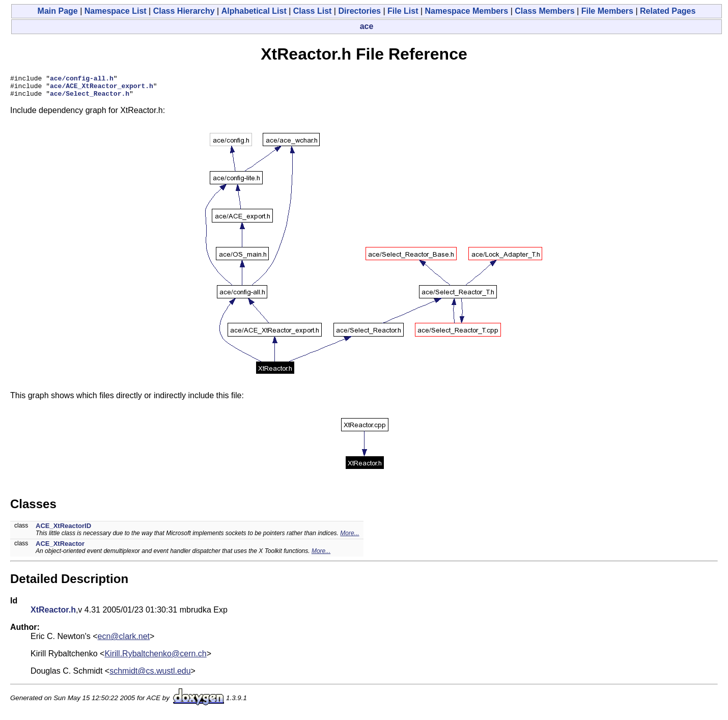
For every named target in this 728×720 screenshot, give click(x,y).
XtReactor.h (53, 614)
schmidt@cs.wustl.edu (150, 675)
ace (367, 26)
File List (403, 11)
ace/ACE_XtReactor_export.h (102, 89)
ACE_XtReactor (60, 548)
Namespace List (116, 11)
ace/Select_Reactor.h (90, 98)
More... (349, 538)
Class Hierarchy (184, 11)
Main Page (58, 11)
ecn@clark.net (124, 641)
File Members (607, 11)
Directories (359, 11)
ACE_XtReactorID (63, 530)
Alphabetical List (254, 11)
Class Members (544, 11)
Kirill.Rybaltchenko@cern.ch (155, 658)
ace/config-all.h (82, 79)
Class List (313, 11)
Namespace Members (467, 11)
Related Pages (668, 11)
